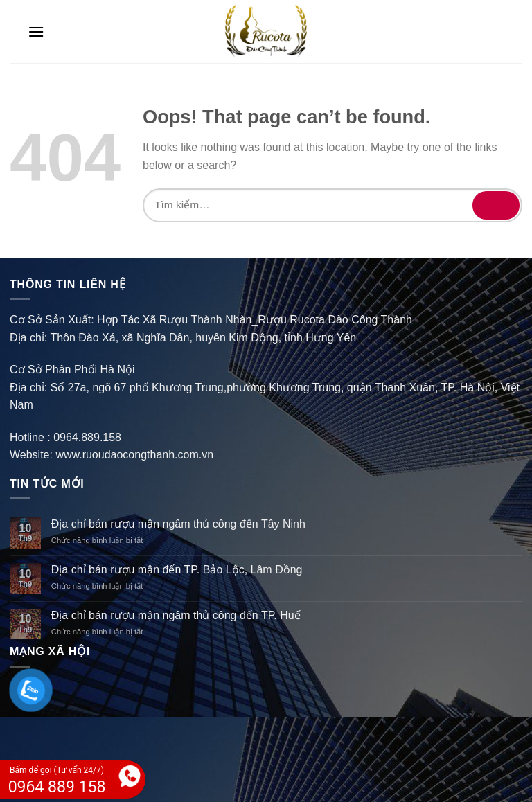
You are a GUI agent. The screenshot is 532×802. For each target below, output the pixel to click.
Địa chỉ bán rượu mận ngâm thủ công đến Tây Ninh (178, 524)
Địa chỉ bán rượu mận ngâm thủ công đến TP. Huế (176, 615)
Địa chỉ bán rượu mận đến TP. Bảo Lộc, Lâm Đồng (177, 570)
